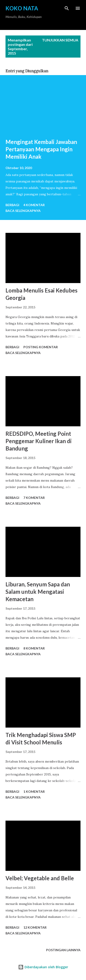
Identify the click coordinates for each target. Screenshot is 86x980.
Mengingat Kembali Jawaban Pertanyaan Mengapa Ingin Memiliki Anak (41, 149)
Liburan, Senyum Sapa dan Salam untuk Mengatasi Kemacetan (38, 592)
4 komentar (34, 205)
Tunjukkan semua (60, 40)
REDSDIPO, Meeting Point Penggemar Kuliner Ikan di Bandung (39, 441)
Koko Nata (22, 8)
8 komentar (34, 648)
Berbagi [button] (12, 205)
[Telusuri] (67, 8)
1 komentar (34, 791)
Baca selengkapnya (23, 211)
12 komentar (35, 927)
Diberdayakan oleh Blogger (43, 967)
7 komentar (34, 498)
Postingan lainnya (63, 950)
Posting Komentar (41, 347)
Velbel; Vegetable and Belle (40, 878)
